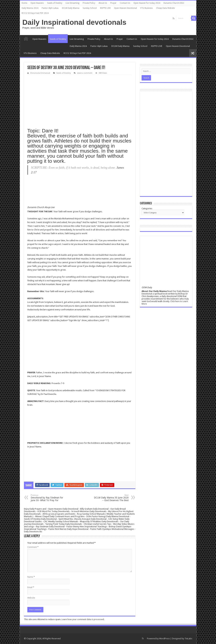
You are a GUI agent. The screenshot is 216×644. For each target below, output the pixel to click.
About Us (103, 3)
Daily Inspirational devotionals (74, 22)
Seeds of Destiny (55, 3)
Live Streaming (72, 3)
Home (24, 3)
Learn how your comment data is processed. (83, 619)
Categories (147, 208)
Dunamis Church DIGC (174, 3)
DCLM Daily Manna (71, 8)
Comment (33, 547)
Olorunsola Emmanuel (40, 73)
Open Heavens (37, 3)
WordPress (164, 639)
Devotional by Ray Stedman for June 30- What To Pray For (48, 498)
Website (31, 598)
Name (31, 577)
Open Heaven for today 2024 (147, 3)
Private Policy (89, 3)
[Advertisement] (80, 100)
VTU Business (146, 8)
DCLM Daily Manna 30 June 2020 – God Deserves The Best (111, 498)
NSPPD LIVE (105, 8)
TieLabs (188, 639)
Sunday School (90, 8)
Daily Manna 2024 (30, 8)
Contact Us (125, 3)
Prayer (113, 3)
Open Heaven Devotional (125, 8)
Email (31, 587)
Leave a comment (85, 73)
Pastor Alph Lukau (50, 8)
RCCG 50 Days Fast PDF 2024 (35, 13)
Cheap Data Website (165, 8)
